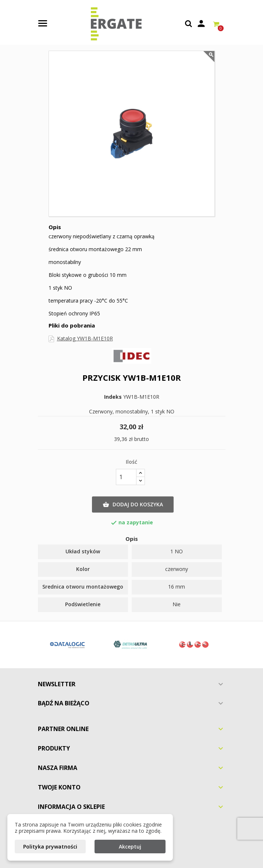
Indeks (113, 397)
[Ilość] (126, 477)
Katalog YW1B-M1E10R (85, 338)
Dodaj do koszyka (133, 504)
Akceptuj (130, 847)
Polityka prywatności (50, 847)
